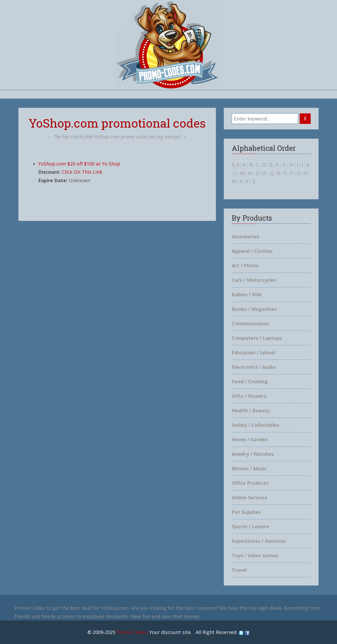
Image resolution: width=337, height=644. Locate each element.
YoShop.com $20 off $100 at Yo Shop (79, 164)
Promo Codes (132, 632)
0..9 (235, 165)
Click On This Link (82, 172)
